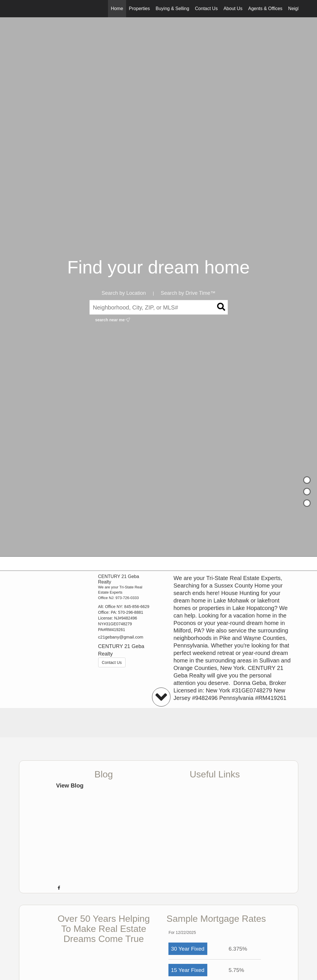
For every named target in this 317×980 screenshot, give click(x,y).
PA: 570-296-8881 (127, 612)
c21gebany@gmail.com (121, 637)
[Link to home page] (22, 9)
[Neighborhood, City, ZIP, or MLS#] (159, 307)
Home (117, 9)
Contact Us (206, 9)
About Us (233, 9)
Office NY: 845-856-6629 (127, 607)
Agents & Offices (265, 9)
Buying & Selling (173, 9)
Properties (139, 9)
